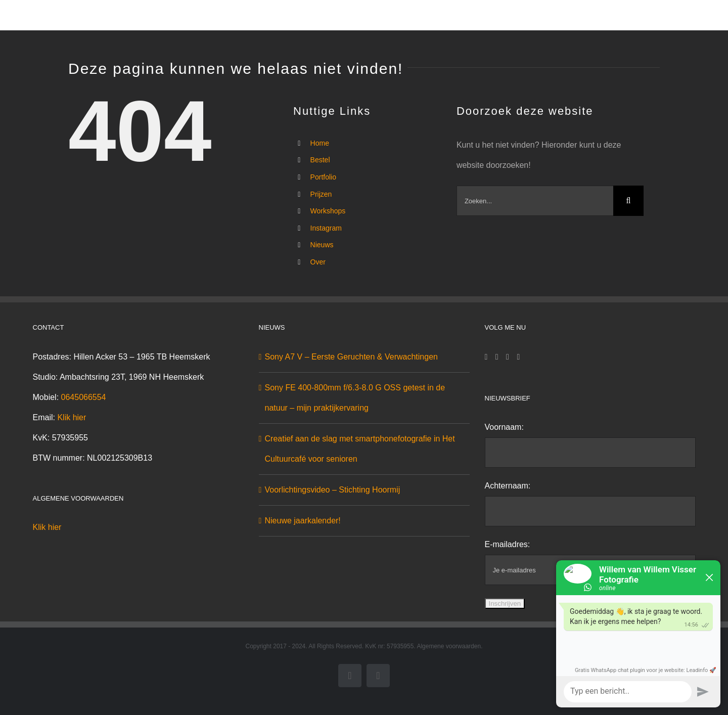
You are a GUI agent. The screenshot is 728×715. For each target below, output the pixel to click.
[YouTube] (518, 357)
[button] (644, 15)
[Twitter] (508, 357)
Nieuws (322, 245)
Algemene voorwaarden (449, 646)
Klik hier (72, 417)
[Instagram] (497, 357)
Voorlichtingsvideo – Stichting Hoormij (333, 490)
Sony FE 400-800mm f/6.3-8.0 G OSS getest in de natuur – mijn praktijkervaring (355, 398)
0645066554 (84, 397)
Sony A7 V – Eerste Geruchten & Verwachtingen (351, 357)
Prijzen (321, 194)
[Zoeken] (628, 201)
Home (320, 143)
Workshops (328, 211)
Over (318, 262)
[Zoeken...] (535, 201)
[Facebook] (486, 357)
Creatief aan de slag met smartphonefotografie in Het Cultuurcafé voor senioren (360, 449)
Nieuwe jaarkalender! (303, 521)
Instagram (326, 228)
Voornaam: (504, 427)
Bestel (320, 160)
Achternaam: (508, 486)
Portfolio (323, 177)
